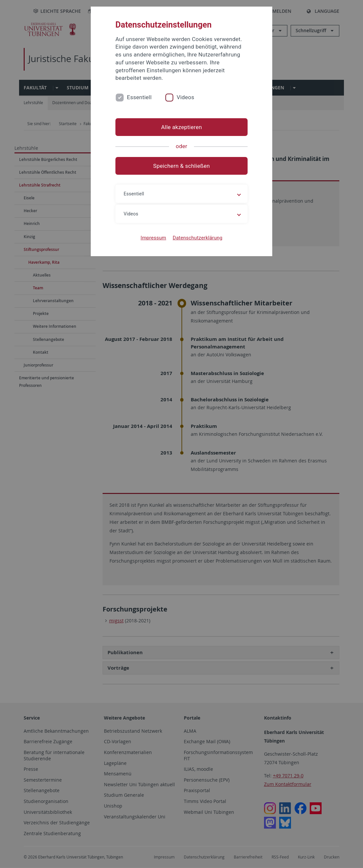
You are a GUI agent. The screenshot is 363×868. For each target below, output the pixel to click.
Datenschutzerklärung (197, 238)
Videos (185, 97)
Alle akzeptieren (181, 127)
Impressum (154, 238)
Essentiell (139, 97)
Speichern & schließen (181, 166)
